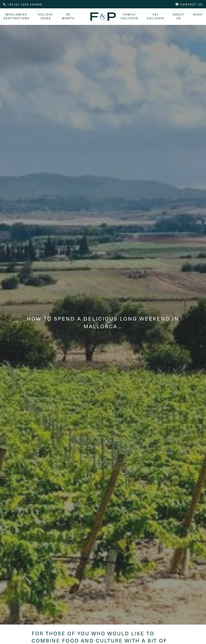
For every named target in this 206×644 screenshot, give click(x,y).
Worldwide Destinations (16, 16)
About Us (179, 16)
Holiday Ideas (46, 16)
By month (68, 16)
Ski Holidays (156, 16)
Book (198, 14)
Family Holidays (130, 16)
